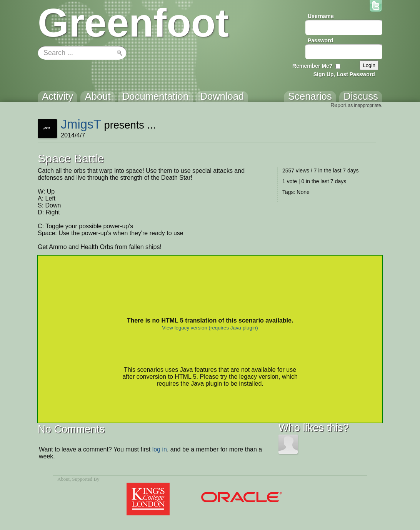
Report (338, 105)
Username (321, 16)
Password (320, 40)
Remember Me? (312, 66)
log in (160, 449)
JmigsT (81, 124)
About (63, 479)
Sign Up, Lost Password (344, 74)
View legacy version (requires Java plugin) (210, 328)
